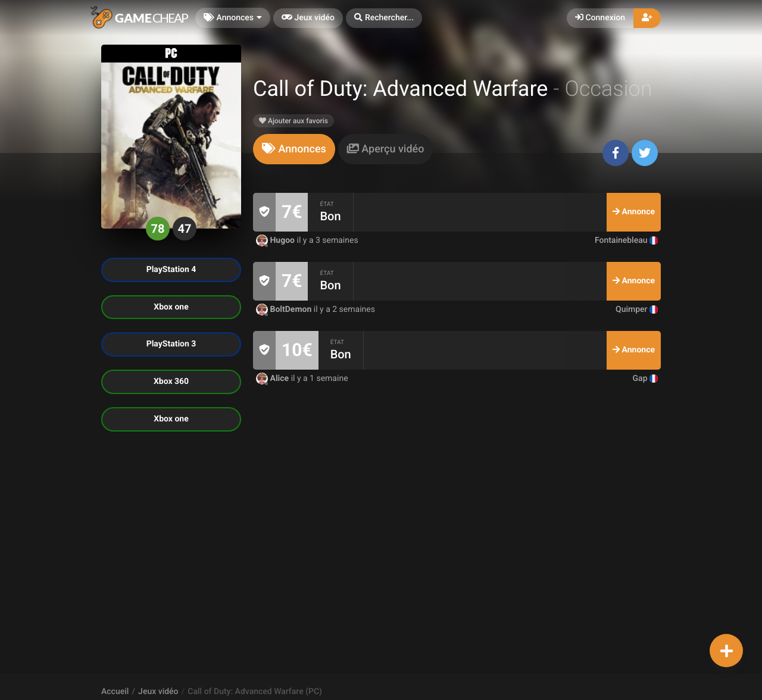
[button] (384, 18)
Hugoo (277, 240)
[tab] (294, 149)
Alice (274, 379)
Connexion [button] (600, 18)
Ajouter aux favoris (293, 121)
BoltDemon (285, 310)
